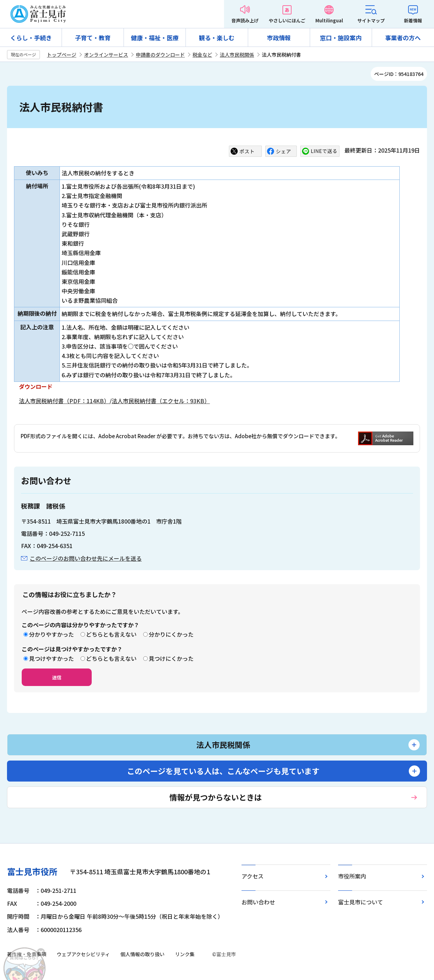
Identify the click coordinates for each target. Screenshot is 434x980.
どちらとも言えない (111, 634)
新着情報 (413, 20)
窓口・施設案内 (341, 38)
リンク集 (185, 954)
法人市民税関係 (237, 55)
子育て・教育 (93, 38)
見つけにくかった (171, 658)
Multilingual (329, 20)
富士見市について (360, 902)
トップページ (62, 55)
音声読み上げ (245, 20)
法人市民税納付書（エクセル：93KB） (161, 401)
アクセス (253, 876)
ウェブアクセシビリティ (83, 954)
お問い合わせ (258, 902)
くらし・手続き (31, 38)
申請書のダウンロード (160, 55)
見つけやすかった (51, 658)
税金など (202, 55)
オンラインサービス (106, 55)
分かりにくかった (171, 634)
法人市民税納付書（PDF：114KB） (64, 401)
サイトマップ (371, 20)
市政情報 (279, 38)
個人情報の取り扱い (142, 954)
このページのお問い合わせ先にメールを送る (86, 558)
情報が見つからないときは (216, 797)
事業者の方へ (403, 38)
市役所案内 (352, 876)
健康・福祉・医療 (155, 38)
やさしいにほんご (287, 20)
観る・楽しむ (217, 38)
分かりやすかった (51, 634)
